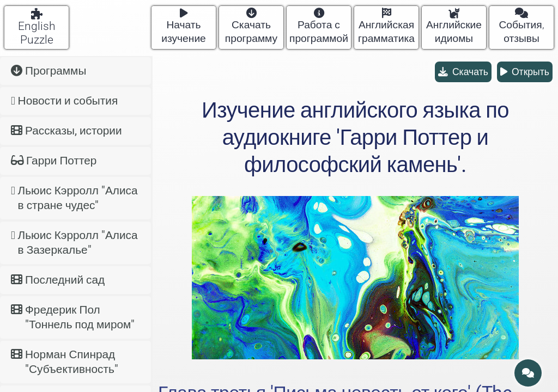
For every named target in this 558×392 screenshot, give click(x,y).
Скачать (463, 72)
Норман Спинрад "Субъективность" (65, 362)
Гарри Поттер (54, 161)
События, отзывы (521, 26)
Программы (48, 71)
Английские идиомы (454, 26)
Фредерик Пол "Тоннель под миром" (73, 317)
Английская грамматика (386, 26)
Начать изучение (184, 26)
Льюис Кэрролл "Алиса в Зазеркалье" (74, 243)
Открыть (525, 72)
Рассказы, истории (66, 131)
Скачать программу (251, 26)
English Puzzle (37, 27)
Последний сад (58, 280)
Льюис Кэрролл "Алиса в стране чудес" (74, 198)
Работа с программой (319, 26)
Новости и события (64, 101)
